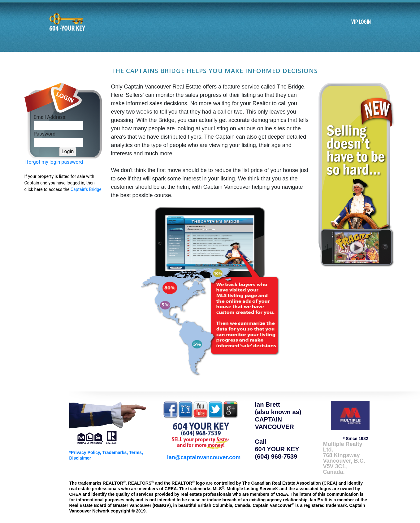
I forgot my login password (54, 162)
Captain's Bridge (86, 189)
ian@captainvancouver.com (204, 457)
